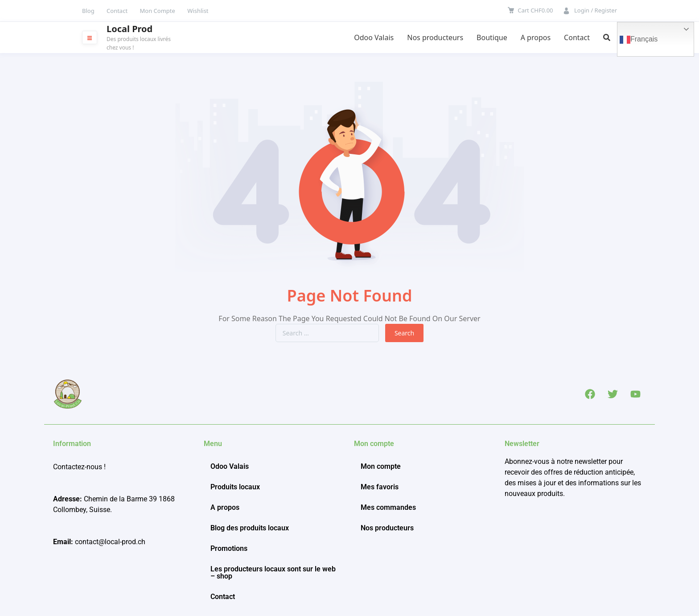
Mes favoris (380, 487)
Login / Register (596, 10)
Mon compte (381, 466)
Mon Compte (158, 11)
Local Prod (130, 29)
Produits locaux (235, 487)
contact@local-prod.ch (110, 542)
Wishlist (198, 11)
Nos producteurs (435, 37)
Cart (535, 10)
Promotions (229, 548)
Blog (88, 11)
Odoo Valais (374, 37)
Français (639, 40)
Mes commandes (388, 507)
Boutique (492, 37)
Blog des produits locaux (250, 528)
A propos (536, 37)
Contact (117, 11)
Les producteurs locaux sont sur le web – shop (273, 573)
